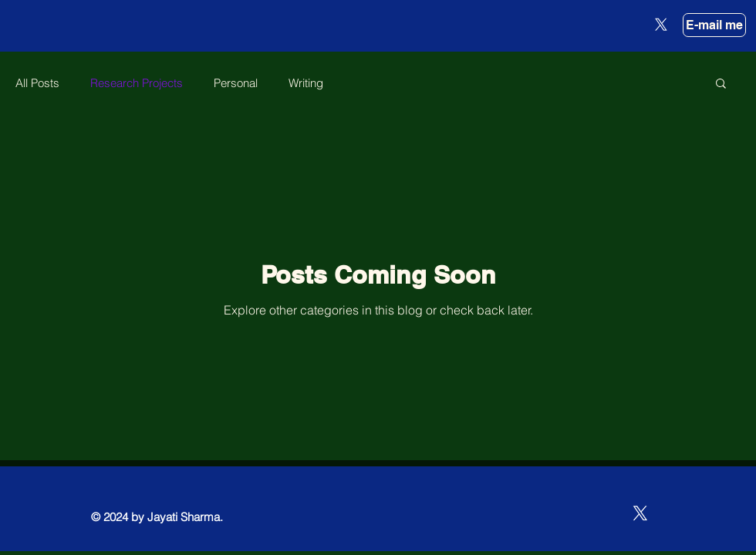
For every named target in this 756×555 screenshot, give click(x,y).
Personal (236, 83)
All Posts (37, 83)
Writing (306, 83)
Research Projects (137, 83)
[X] (661, 25)
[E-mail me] (714, 25)
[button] (721, 84)
